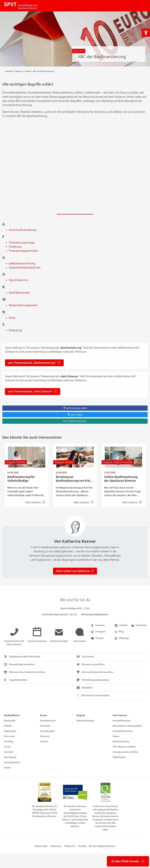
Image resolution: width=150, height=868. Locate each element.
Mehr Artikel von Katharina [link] (73, 571)
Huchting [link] (8, 742)
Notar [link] (12, 318)
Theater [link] (44, 742)
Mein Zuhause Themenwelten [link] (127, 726)
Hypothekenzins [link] (18, 280)
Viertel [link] (7, 768)
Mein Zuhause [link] (120, 715)
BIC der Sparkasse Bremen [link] (102, 846)
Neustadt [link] (8, 752)
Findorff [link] (8, 726)
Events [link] (44, 715)
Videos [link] (116, 736)
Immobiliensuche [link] (121, 721)
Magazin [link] (81, 715)
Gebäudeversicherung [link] (22, 263)
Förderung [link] (15, 247)
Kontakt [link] (82, 846)
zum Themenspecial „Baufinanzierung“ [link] (32, 363)
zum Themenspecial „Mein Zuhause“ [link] (30, 391)
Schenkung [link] (15, 330)
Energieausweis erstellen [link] (125, 752)
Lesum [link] (7, 747)
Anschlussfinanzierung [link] (22, 230)
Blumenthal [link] (10, 721)
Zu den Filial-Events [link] (125, 861)
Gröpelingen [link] (10, 731)
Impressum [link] (56, 846)
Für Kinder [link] (45, 726)
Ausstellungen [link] (47, 731)
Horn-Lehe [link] (9, 736)
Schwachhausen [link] (12, 762)
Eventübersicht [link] (48, 721)
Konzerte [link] (45, 736)
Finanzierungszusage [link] (22, 243)
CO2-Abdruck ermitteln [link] (124, 747)
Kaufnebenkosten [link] (19, 293)
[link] (146, 33)
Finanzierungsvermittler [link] (23, 251)
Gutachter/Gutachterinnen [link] (25, 268)
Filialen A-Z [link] (70, 846)
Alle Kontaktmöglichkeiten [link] (95, 614)
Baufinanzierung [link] (121, 742)
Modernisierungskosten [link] (23, 305)
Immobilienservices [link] (123, 731)
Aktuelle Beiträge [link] (85, 721)
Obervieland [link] (10, 757)
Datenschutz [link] (41, 846)
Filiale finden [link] (119, 757)
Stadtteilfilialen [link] (12, 715)
